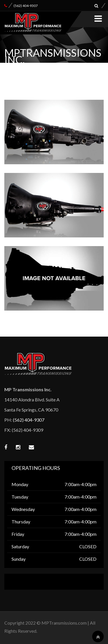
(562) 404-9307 (26, 6)
